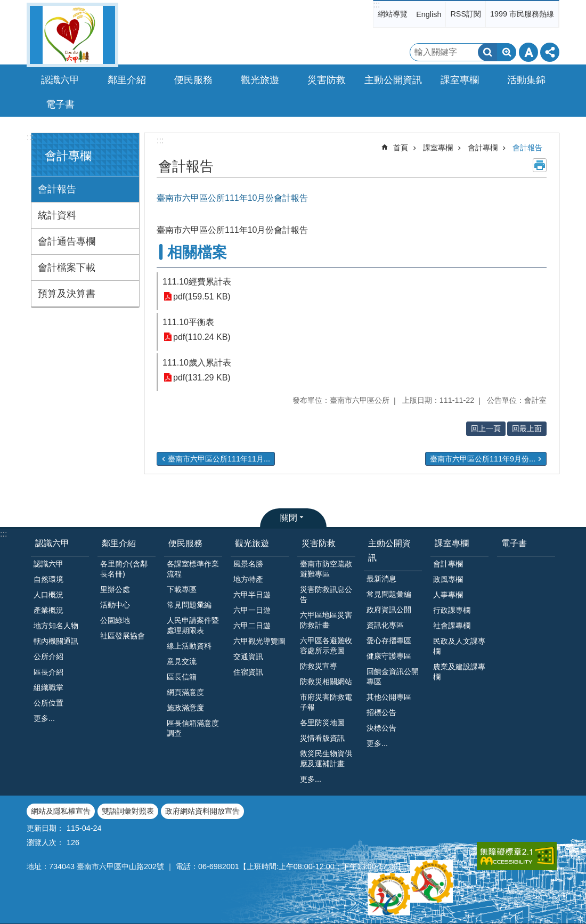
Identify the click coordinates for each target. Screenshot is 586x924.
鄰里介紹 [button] (127, 80)
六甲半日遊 (252, 595)
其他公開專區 (389, 697)
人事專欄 (448, 595)
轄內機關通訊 (56, 641)
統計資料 (57, 215)
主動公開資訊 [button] (393, 80)
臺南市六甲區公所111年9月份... (483, 459)
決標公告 (381, 728)
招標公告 (381, 712)
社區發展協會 (123, 636)
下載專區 (182, 589)
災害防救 (319, 543)
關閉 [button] (289, 518)
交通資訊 (248, 656)
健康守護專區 (389, 656)
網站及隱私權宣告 (61, 811)
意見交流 (182, 661)
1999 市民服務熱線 (522, 14)
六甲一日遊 (252, 610)
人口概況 (48, 595)
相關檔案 (197, 252)
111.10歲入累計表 (197, 363)
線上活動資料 (189, 646)
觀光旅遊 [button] (260, 80)
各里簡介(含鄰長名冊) (124, 569)
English (429, 14)
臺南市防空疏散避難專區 (326, 569)
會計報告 (57, 189)
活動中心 (115, 605)
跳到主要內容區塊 (6, 6)
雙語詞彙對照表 (128, 811)
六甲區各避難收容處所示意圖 (326, 646)
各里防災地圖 (322, 723)
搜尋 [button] (487, 52)
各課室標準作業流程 (193, 569)
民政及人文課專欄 (459, 646)
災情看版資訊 (322, 738)
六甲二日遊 (252, 626)
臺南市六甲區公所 (72, 35)
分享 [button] (550, 52)
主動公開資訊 (389, 550)
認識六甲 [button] (60, 80)
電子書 (60, 104)
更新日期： (45, 828)
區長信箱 (182, 677)
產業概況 (48, 610)
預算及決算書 (67, 294)
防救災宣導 (319, 666)
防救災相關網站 (326, 682)
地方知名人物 (56, 626)
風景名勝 (248, 564)
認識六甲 (52, 543)
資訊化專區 (385, 625)
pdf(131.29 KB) (202, 378)
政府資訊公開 (389, 610)
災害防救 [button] (327, 80)
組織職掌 (48, 687)
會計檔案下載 (67, 268)
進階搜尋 (507, 52)
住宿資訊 (248, 672)
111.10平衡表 (188, 322)
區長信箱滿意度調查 (193, 728)
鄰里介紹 (119, 543)
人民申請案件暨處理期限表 (193, 625)
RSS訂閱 (466, 14)
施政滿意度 (185, 708)
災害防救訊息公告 (326, 594)
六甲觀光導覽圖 (259, 641)
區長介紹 (48, 672)
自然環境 (48, 579)
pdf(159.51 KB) (202, 297)
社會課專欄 (452, 626)
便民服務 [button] (193, 80)
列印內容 (540, 165)
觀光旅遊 (252, 543)
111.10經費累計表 (197, 282)
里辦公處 (115, 589)
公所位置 (48, 703)
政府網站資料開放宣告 (202, 811)
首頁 (401, 148)
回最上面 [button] (527, 428)
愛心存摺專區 (389, 641)
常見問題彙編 (389, 594)
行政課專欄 (452, 610)
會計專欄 (68, 156)
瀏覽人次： (45, 842)
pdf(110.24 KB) (202, 337)
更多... (44, 718)
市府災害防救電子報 (326, 702)
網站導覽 (393, 14)
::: (376, 5)
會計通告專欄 (67, 241)
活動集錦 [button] (526, 80)
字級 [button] (528, 52)
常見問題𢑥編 (189, 605)
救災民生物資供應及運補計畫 (326, 759)
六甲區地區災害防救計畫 (326, 620)
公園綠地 (115, 620)
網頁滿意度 (185, 692)
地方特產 (248, 579)
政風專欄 (448, 579)
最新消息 (381, 579)
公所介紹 (48, 656)
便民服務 (185, 543)
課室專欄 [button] (460, 80)
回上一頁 (486, 428)
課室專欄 (438, 148)
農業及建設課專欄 (459, 672)
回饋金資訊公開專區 (393, 676)
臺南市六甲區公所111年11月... (219, 459)
